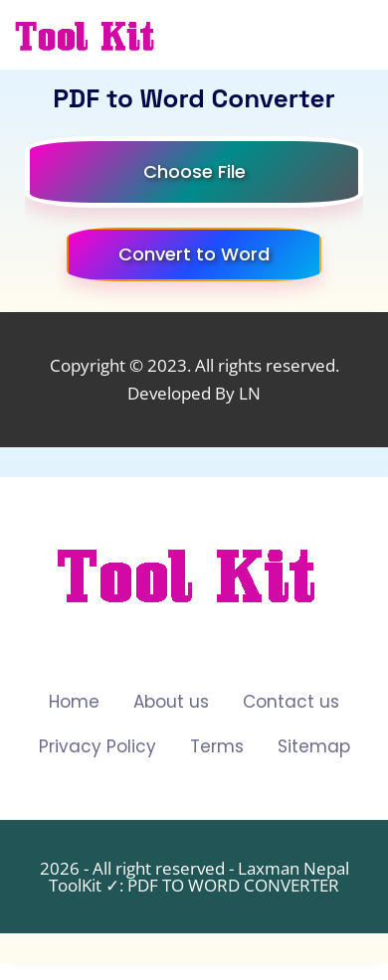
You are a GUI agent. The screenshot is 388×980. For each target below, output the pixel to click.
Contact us (291, 702)
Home (74, 702)
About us (171, 702)
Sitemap (314, 746)
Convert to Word (194, 254)
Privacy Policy (97, 746)
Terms (217, 746)
